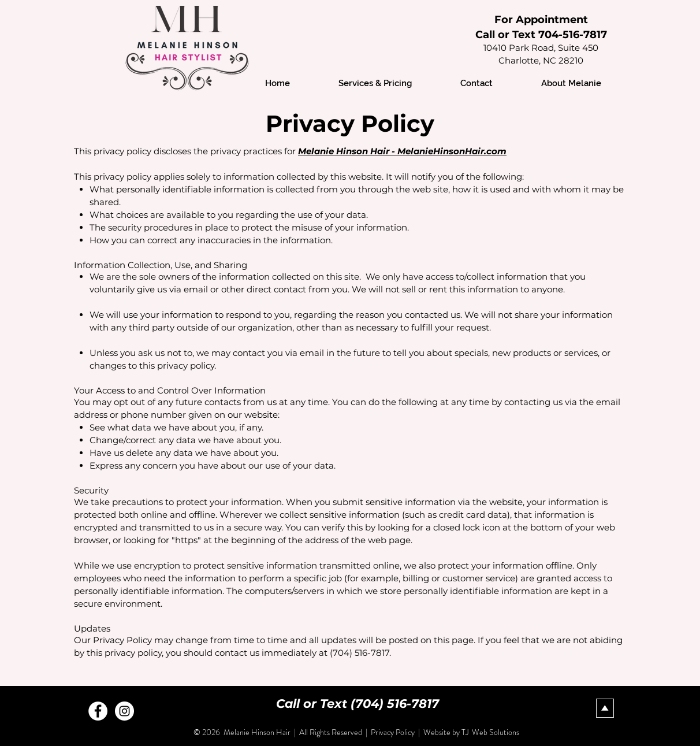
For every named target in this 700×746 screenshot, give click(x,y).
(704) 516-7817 (395, 704)
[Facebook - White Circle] (98, 711)
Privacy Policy (394, 732)
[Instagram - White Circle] (124, 711)
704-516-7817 (573, 35)
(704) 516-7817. (360, 653)
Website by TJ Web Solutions (471, 732)
